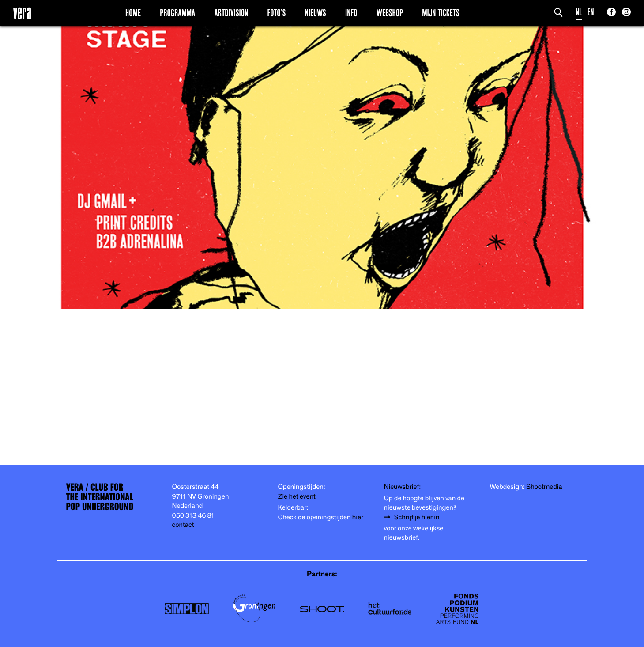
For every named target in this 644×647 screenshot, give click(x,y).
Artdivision (232, 13)
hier (358, 517)
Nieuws (316, 13)
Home (133, 13)
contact (183, 525)
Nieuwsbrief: (403, 487)
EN (591, 12)
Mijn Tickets (441, 13)
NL (579, 12)
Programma (177, 13)
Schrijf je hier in (417, 517)
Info (351, 13)
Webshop (390, 13)
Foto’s (276, 13)
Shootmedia (544, 487)
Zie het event (297, 497)
